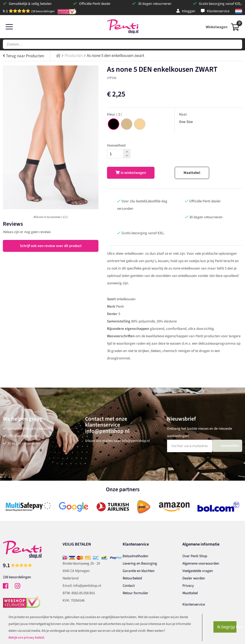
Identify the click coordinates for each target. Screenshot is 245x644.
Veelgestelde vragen (198, 571)
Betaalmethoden (135, 556)
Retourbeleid (132, 578)
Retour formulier (135, 593)
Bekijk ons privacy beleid (26, 638)
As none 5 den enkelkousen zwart (116, 56)
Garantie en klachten (139, 571)
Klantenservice (215, 11)
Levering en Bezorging (140, 563)
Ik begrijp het (227, 627)
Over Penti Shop (195, 556)
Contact (129, 586)
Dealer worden (194, 578)
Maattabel (192, 173)
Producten (74, 56)
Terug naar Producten (23, 56)
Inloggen (186, 11)
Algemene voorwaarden (201, 563)
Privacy (188, 586)
